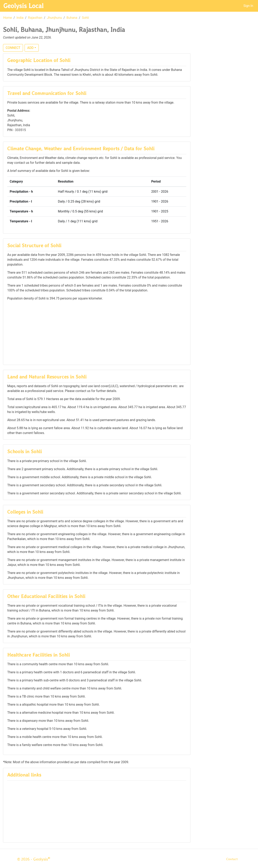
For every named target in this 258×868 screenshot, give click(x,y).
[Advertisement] (97, 332)
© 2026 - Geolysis (34, 859)
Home (8, 18)
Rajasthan (35, 18)
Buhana (72, 18)
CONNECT (13, 48)
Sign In (248, 6)
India (20, 18)
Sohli (85, 18)
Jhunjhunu (54, 18)
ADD (30, 48)
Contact (232, 859)
